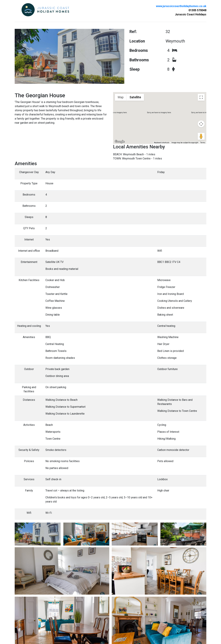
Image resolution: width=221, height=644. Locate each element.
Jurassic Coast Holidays (191, 14)
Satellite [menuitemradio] (135, 97)
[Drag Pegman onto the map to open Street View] (201, 136)
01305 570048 (197, 10)
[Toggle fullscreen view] (201, 97)
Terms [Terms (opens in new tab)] (203, 143)
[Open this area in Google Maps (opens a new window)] (120, 142)
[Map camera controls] (201, 124)
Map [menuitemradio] (121, 97)
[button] (160, 113)
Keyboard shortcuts (162, 143)
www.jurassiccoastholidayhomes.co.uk (181, 6)
